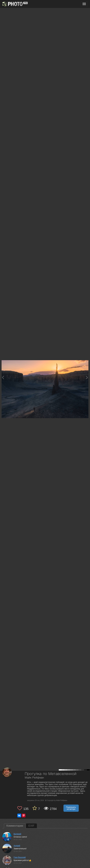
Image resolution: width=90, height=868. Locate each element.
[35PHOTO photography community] (15, 4)
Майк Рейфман (34, 778)
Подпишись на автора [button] (71, 808)
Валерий (17, 834)
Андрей (17, 846)
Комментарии (15, 826)
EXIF (31, 826)
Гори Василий (20, 857)
